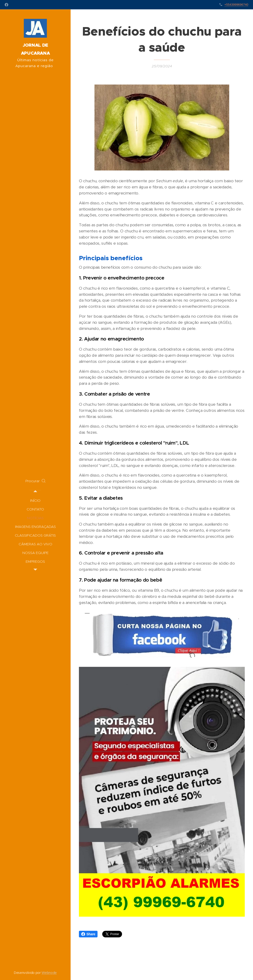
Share (88, 934)
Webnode (49, 973)
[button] (35, 481)
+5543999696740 (236, 5)
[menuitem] (35, 500)
